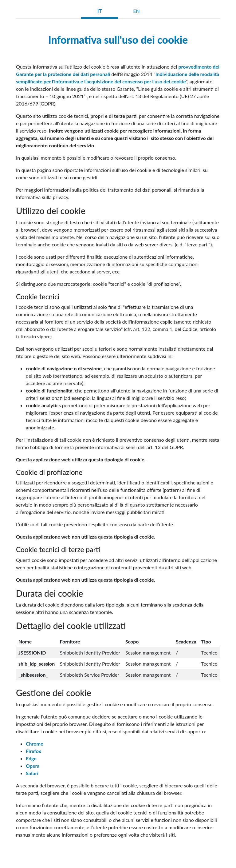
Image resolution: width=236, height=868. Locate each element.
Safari (32, 773)
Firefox (33, 751)
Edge (31, 758)
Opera (33, 766)
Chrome (34, 744)
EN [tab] (136, 11)
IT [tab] (100, 11)
